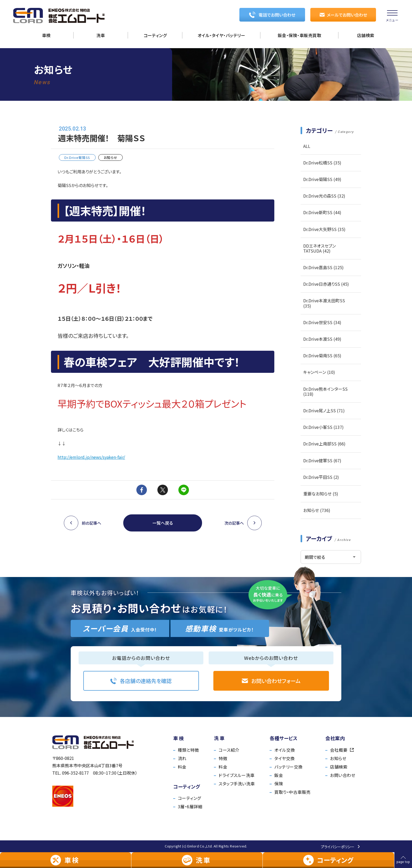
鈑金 (279, 775)
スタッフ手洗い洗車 (237, 784)
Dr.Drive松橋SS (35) (322, 163)
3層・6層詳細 (190, 806)
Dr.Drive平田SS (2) (321, 477)
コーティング (189, 798)
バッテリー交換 (288, 767)
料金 (182, 767)
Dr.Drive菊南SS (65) (322, 355)
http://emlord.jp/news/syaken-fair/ (91, 457)
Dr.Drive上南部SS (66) (324, 444)
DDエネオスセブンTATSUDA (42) (320, 248)
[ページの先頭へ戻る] (403, 860)
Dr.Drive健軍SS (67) (322, 460)
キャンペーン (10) (319, 372)
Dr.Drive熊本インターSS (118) (325, 391)
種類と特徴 (188, 750)
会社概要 (342, 750)
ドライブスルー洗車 (236, 775)
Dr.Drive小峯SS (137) (323, 427)
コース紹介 (229, 750)
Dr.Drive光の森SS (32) (324, 196)
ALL (307, 146)
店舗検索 (339, 767)
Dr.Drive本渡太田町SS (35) (324, 303)
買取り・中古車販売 (292, 792)
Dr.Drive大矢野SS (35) (324, 229)
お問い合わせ (343, 775)
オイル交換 (285, 750)
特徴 (223, 758)
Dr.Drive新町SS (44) (322, 212)
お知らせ (338, 758)
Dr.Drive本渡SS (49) (322, 339)
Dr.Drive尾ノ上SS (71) (324, 410)
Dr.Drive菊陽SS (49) (322, 179)
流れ (182, 758)
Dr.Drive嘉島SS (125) (323, 267)
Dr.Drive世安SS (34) (322, 322)
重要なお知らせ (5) (321, 494)
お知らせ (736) (317, 510)
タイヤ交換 (284, 758)
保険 (279, 784)
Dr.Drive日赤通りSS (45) (326, 284)
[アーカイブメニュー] (331, 557)
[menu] (392, 16)
